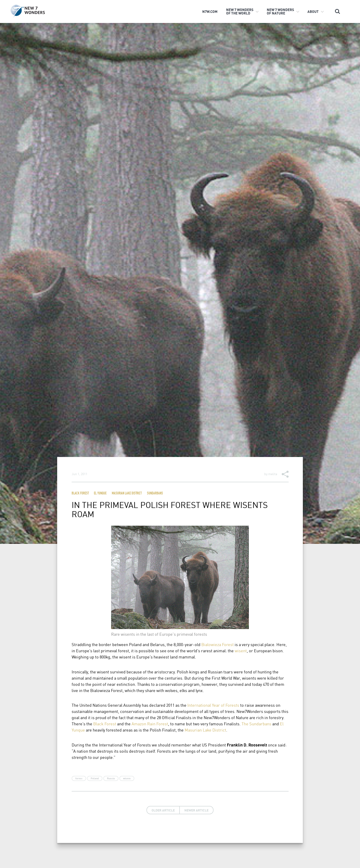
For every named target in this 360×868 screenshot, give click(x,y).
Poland (95, 778)
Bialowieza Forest (218, 644)
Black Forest (80, 494)
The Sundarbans (256, 724)
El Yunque (100, 494)
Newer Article (196, 810)
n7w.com (210, 11)
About (313, 11)
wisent (241, 651)
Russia (111, 778)
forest (79, 778)
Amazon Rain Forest (150, 724)
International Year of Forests (213, 705)
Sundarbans (155, 494)
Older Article (163, 810)
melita (273, 474)
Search (337, 11)
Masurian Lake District (127, 494)
